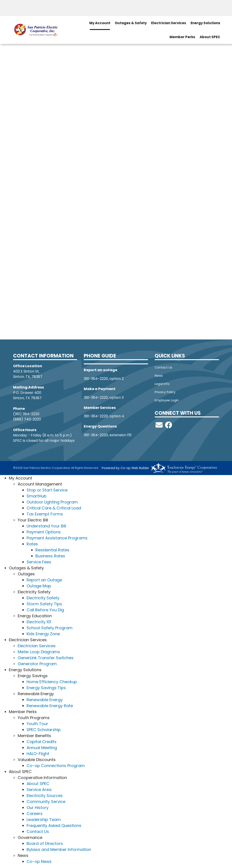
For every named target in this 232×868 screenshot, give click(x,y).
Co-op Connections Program (56, 766)
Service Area (39, 790)
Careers (35, 814)
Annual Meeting (42, 748)
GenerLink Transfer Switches (46, 658)
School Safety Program (50, 628)
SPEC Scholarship (44, 730)
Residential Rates (52, 550)
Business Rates (50, 556)
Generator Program (37, 664)
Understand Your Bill (46, 526)
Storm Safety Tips (44, 604)
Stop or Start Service (47, 490)
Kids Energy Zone (43, 634)
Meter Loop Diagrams (39, 652)
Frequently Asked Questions (54, 826)
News (159, 376)
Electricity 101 (39, 622)
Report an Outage (44, 580)
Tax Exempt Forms (45, 514)
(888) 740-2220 (27, 419)
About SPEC (38, 784)
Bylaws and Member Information (59, 849)
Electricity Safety (43, 598)
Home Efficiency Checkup (52, 682)
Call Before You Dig (45, 610)
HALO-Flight (38, 754)
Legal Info (162, 384)
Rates (32, 544)
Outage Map (39, 586)
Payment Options (44, 532)
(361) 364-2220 (26, 414)
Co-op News (39, 861)
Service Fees (39, 562)
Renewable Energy (45, 700)
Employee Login (167, 400)
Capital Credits (42, 742)
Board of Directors (45, 843)
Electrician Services (37, 646)
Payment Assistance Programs (57, 538)
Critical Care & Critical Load (54, 508)
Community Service (46, 802)
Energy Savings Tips (46, 688)
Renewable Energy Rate (50, 706)
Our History (38, 808)
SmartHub (37, 496)
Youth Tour (37, 724)
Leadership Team (44, 820)
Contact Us (163, 367)
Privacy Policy (165, 392)
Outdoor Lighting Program (52, 502)
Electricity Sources (45, 796)
